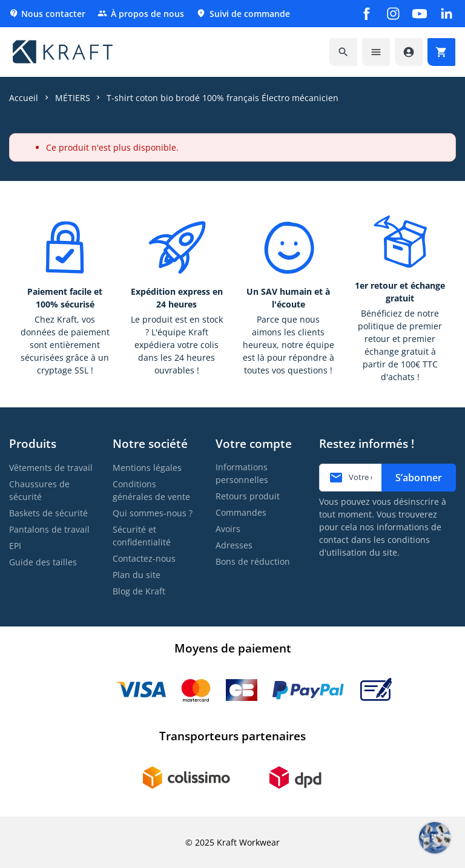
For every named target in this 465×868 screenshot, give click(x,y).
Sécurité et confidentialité (142, 536)
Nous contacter (47, 14)
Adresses (234, 545)
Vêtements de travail (51, 468)
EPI (15, 546)
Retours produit (248, 496)
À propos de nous (141, 14)
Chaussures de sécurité (39, 490)
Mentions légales (147, 468)
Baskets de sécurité (48, 513)
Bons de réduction (253, 561)
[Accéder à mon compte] (409, 52)
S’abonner (419, 478)
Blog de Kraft (139, 591)
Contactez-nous (144, 558)
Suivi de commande (243, 14)
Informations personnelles (242, 473)
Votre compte (254, 443)
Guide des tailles (43, 562)
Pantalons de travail (49, 529)
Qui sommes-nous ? (153, 513)
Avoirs (228, 529)
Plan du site (137, 575)
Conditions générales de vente (151, 490)
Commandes (241, 512)
